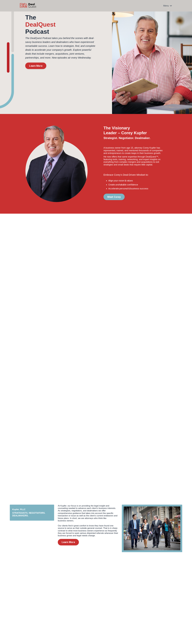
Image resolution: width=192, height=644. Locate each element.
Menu (168, 6)
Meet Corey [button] (114, 197)
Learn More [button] (36, 66)
